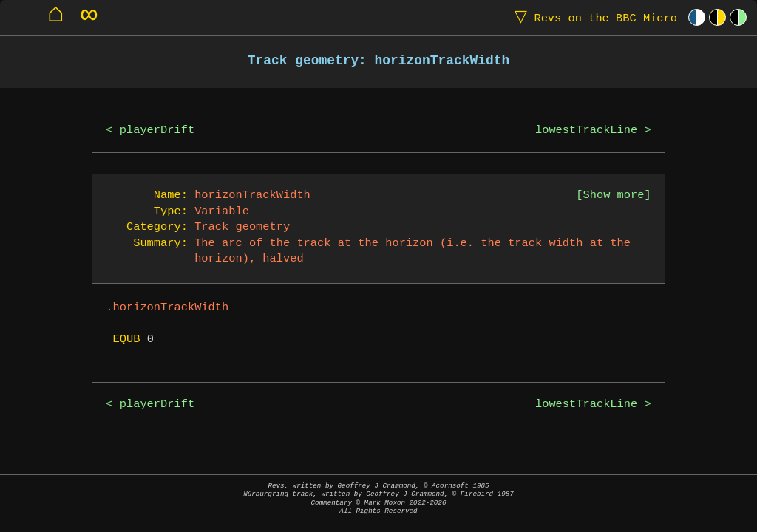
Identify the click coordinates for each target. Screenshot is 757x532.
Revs (593, 17)
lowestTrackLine (586, 130)
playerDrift (157, 130)
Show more (614, 195)
